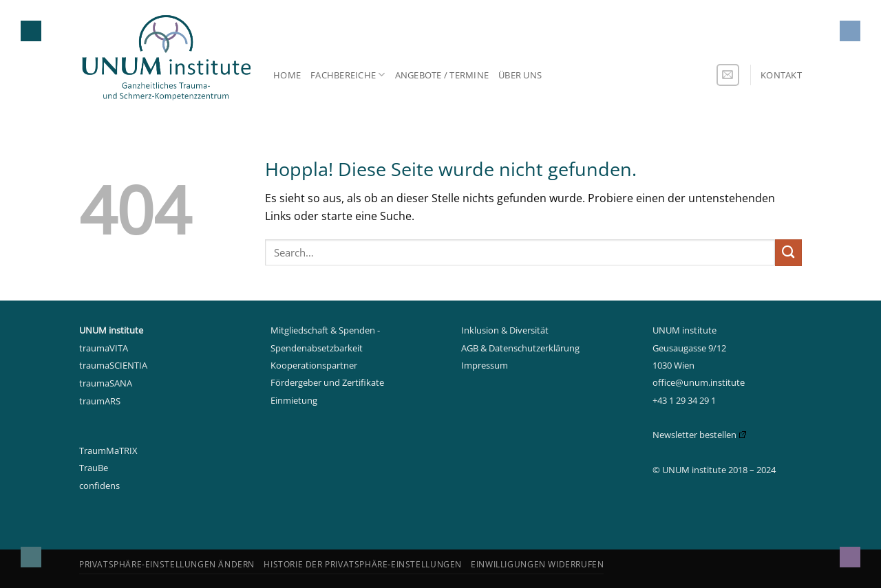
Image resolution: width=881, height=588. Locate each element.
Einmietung (294, 400)
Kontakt (781, 75)
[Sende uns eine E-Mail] (728, 75)
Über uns (520, 75)
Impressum (485, 365)
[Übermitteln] (788, 253)
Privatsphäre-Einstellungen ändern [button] (167, 564)
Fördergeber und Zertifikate (327, 382)
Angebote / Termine (442, 75)
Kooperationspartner (314, 365)
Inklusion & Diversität (505, 330)
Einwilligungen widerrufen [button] (537, 564)
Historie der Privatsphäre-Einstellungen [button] (363, 564)
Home (287, 75)
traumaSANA (106, 383)
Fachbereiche (348, 75)
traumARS (100, 401)
